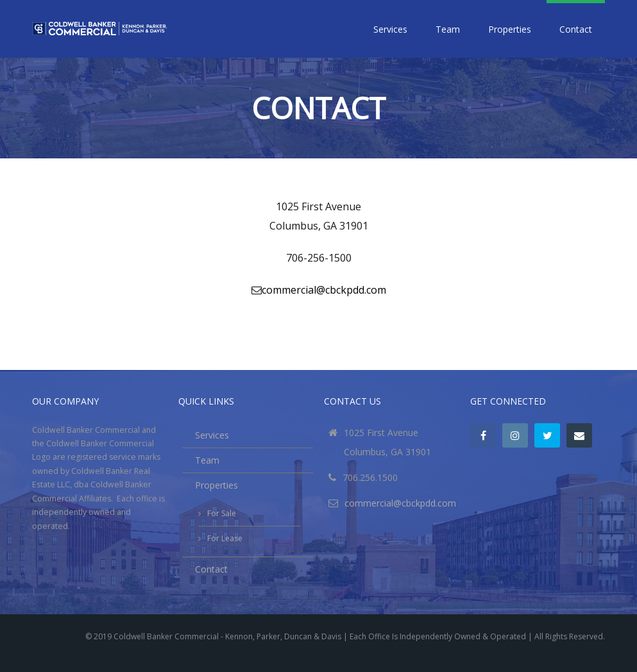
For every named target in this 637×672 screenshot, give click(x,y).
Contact (576, 29)
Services (390, 29)
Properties (510, 29)
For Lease (225, 538)
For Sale (222, 513)
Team (448, 29)
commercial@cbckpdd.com (324, 290)
